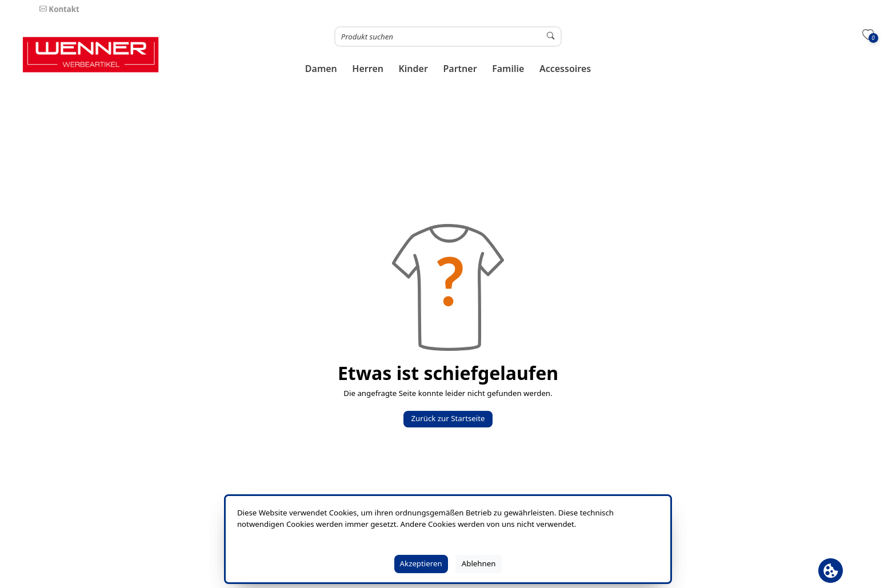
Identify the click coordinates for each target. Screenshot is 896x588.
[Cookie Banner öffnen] (831, 571)
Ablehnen (479, 563)
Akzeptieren (421, 563)
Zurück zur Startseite (448, 418)
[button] (321, 69)
